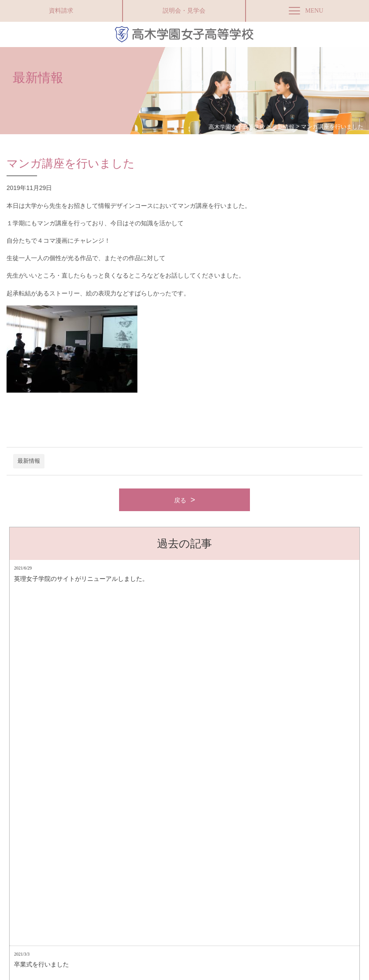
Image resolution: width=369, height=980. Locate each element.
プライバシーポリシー (144, 888)
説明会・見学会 (184, 11)
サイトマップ (97, 888)
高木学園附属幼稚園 (188, 951)
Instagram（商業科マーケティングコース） (289, 888)
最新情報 (29, 461)
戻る (180, 500)
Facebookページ (109, 951)
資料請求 (61, 11)
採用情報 (225, 888)
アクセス (64, 888)
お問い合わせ (192, 888)
